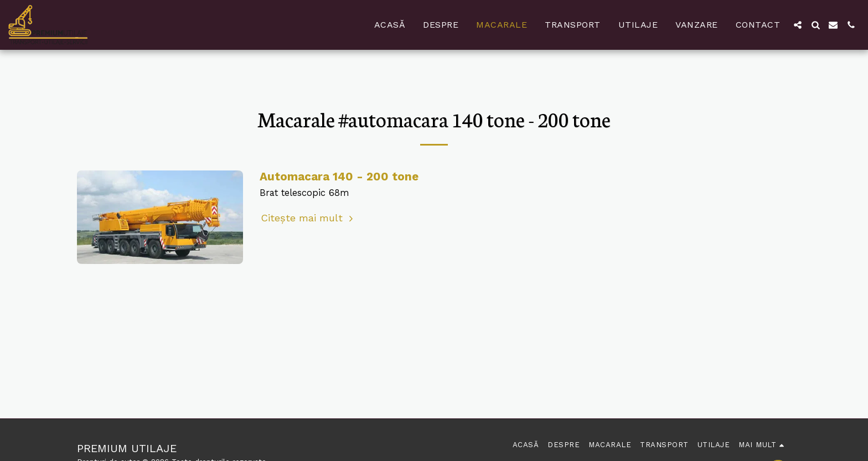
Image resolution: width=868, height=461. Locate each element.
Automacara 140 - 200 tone (339, 177)
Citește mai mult (308, 218)
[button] (798, 25)
